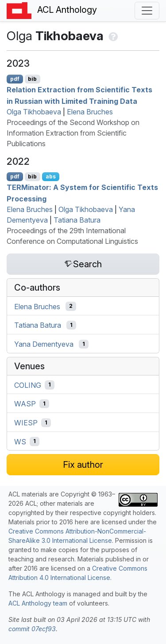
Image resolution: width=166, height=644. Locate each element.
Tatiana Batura (77, 220)
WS (20, 441)
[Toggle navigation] (147, 11)
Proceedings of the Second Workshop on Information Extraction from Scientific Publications (73, 133)
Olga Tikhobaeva (34, 112)
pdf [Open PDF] (15, 79)
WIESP (26, 423)
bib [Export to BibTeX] (32, 79)
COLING (28, 385)
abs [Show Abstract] (51, 176)
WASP (25, 404)
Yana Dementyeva (44, 344)
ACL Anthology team (38, 603)
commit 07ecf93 (32, 629)
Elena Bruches (90, 112)
